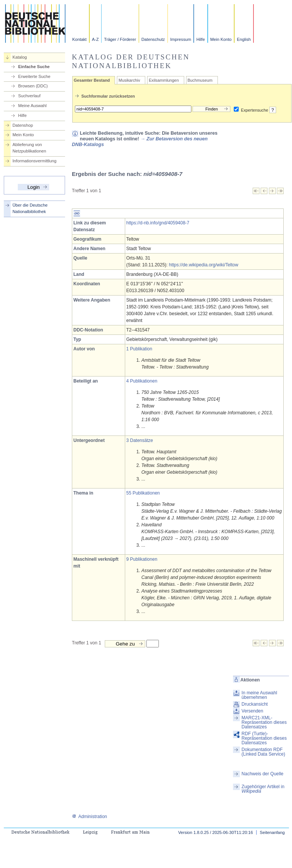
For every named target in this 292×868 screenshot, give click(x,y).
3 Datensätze (140, 440)
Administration (89, 817)
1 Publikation (139, 349)
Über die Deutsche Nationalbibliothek (30, 208)
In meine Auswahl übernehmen (259, 695)
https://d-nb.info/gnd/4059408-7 (158, 223)
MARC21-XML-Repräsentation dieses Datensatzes (264, 722)
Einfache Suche (34, 67)
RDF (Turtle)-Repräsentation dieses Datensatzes (264, 738)
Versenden (252, 711)
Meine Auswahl (32, 106)
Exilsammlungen (164, 80)
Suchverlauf (29, 96)
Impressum (181, 39)
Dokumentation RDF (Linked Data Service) (263, 752)
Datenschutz (153, 39)
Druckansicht (255, 704)
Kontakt (79, 39)
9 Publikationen (142, 559)
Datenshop (23, 125)
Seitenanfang (272, 832)
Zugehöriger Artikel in (263, 789)
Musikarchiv (129, 80)
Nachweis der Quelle (263, 774)
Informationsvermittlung (34, 161)
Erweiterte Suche (34, 76)
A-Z (95, 39)
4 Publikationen (142, 381)
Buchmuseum (200, 80)
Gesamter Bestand (92, 80)
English (244, 39)
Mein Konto (221, 39)
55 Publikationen (143, 493)
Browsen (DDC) (33, 86)
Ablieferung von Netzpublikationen (29, 148)
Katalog (20, 57)
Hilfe (200, 39)
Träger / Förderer (120, 39)
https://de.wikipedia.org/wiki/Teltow (204, 265)
